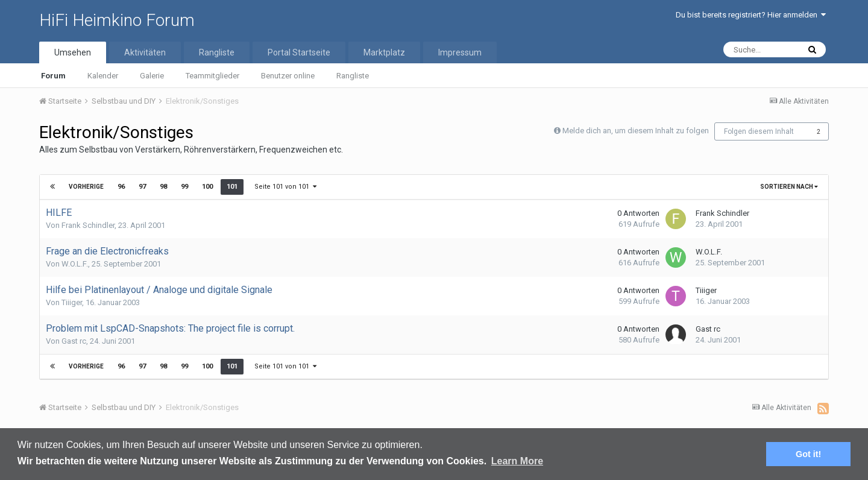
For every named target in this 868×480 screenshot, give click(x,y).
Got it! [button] (808, 454)
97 (142, 187)
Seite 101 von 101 (285, 187)
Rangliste (353, 76)
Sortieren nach (789, 187)
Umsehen (73, 52)
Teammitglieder (212, 76)
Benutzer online (288, 76)
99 (184, 187)
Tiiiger (72, 302)
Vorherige (86, 187)
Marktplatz (384, 52)
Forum (53, 76)
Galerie (152, 76)
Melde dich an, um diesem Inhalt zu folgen (636, 131)
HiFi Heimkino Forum (117, 20)
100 (207, 187)
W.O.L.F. (75, 264)
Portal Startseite (299, 52)
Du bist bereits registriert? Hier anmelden (751, 15)
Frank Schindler (88, 225)
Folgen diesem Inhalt (759, 131)
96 (121, 187)
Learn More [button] (517, 461)
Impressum (460, 52)
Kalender (103, 76)
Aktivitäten (145, 52)
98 (163, 187)
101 (232, 187)
